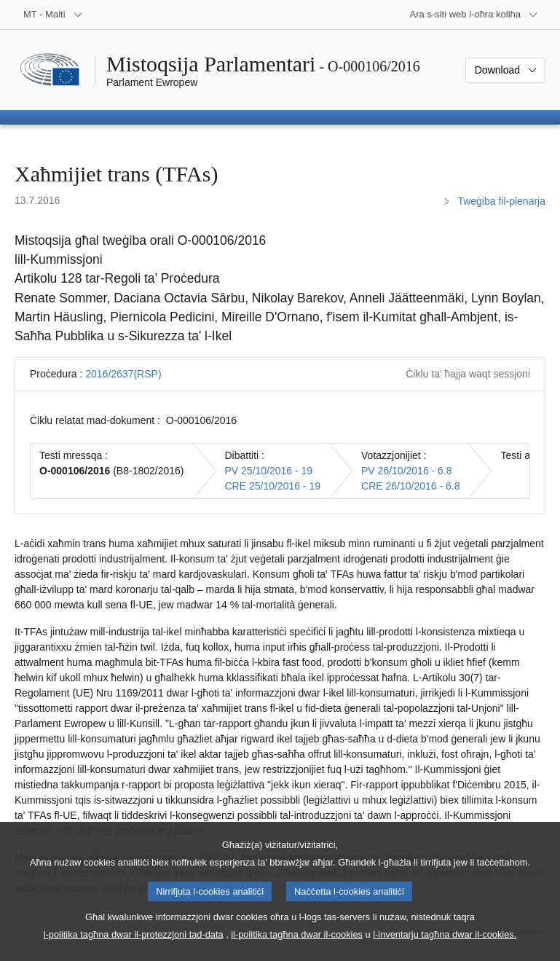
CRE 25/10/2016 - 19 (273, 486)
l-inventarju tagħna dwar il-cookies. (445, 947)
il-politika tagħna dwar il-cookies (297, 947)
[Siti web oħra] (474, 15)
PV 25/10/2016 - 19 (269, 471)
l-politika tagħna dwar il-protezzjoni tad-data (134, 947)
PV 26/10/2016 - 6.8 (407, 471)
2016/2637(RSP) (123, 374)
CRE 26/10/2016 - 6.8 (410, 486)
